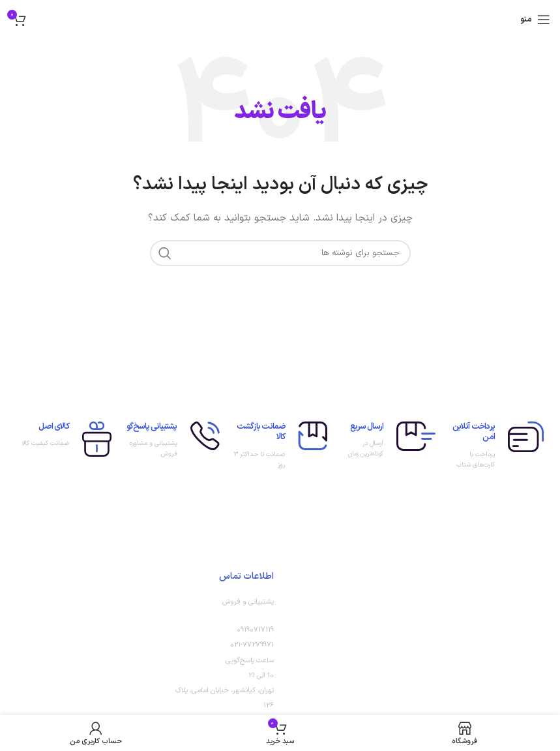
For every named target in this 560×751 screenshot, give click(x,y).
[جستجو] (280, 253)
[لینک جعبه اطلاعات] (496, 446)
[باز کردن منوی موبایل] (535, 20)
